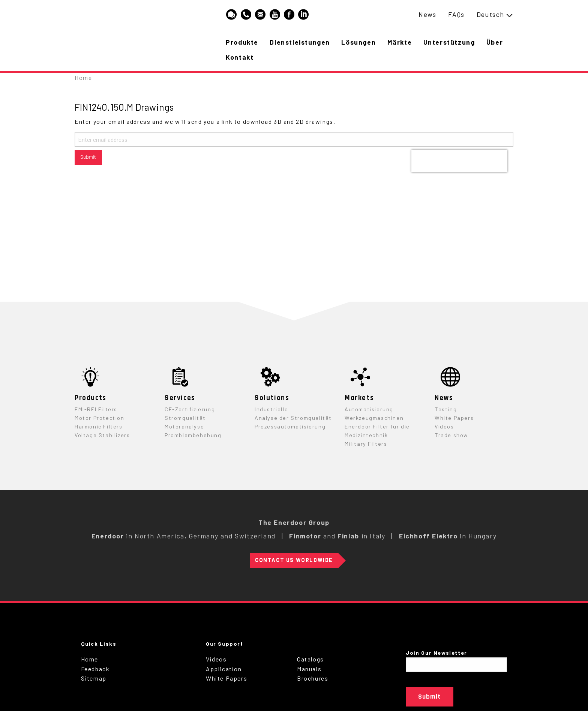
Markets (359, 398)
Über (234, 57)
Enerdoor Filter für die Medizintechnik (377, 431)
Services (180, 398)
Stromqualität (185, 418)
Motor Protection (100, 418)
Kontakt (268, 57)
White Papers (454, 418)
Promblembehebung (193, 435)
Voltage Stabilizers (102, 435)
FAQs (456, 14)
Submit (88, 157)
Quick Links (99, 644)
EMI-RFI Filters (96, 409)
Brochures (313, 678)
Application (224, 669)
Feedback (95, 669)
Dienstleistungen (301, 42)
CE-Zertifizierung (190, 409)
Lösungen (360, 42)
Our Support (225, 644)
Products (91, 398)
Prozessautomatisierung (290, 426)
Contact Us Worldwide (294, 560)
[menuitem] (427, 15)
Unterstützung (452, 42)
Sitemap (94, 678)
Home (83, 77)
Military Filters (366, 444)
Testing (446, 409)
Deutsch (490, 14)
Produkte (242, 42)
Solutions (272, 398)
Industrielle (271, 409)
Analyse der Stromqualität (293, 418)
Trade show (451, 435)
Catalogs (310, 659)
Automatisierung (369, 409)
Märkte (402, 42)
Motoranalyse (184, 426)
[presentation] (459, 161)
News (427, 14)
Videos (444, 426)
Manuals (309, 669)
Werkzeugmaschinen (374, 418)
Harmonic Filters (99, 426)
